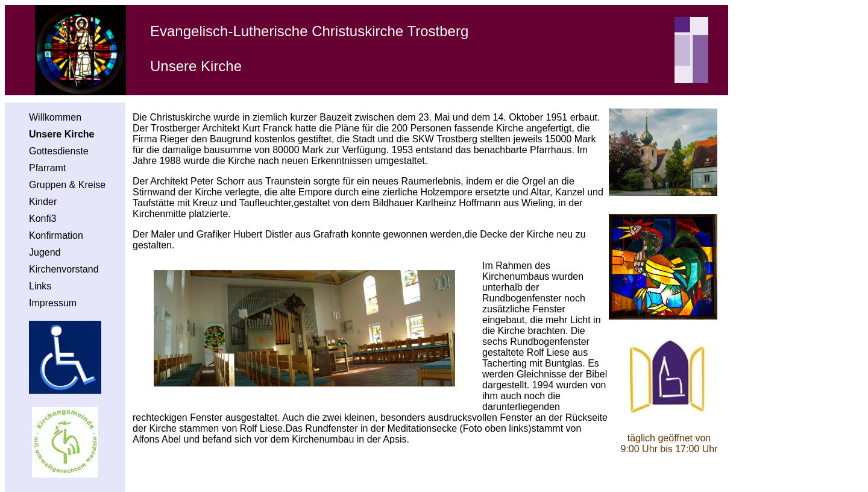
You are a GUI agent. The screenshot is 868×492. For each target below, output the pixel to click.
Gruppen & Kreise (67, 185)
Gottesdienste (59, 151)
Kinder (43, 202)
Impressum (53, 303)
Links (40, 286)
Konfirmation (56, 235)
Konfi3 (42, 219)
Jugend (45, 252)
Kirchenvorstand (64, 269)
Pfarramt (47, 168)
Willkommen (55, 117)
